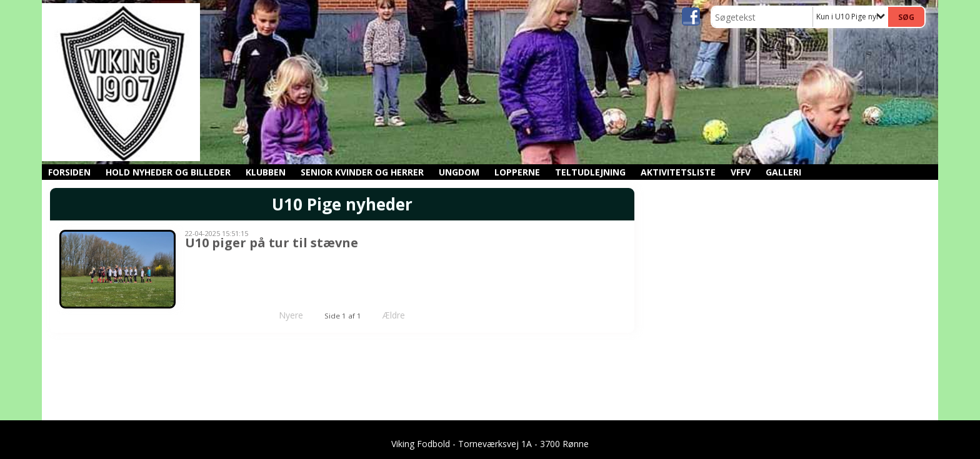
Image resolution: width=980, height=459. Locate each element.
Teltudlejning (590, 172)
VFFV (741, 172)
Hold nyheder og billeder (168, 172)
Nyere (283, 315)
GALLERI (783, 172)
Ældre (402, 315)
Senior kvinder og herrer (362, 172)
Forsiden (69, 172)
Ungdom (459, 172)
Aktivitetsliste (678, 172)
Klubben (266, 172)
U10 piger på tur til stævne (272, 243)
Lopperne (517, 172)
